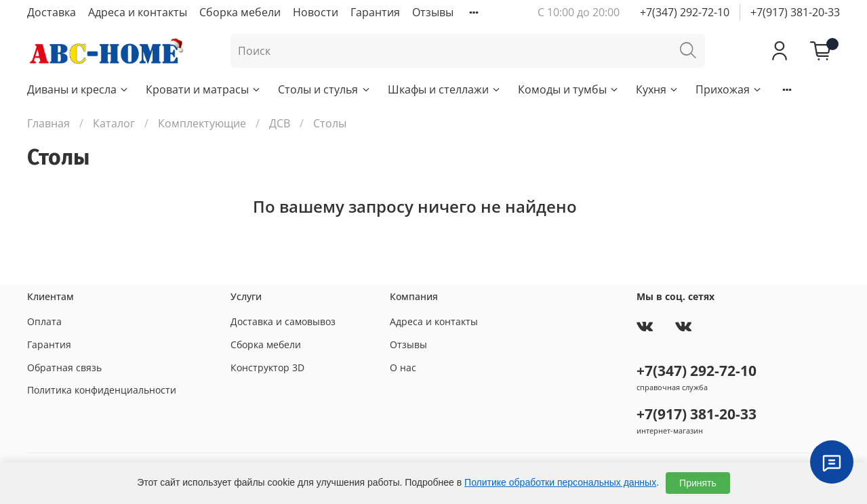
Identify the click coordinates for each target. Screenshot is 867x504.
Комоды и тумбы (569, 89)
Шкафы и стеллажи (445, 89)
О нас (403, 367)
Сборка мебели (240, 12)
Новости (316, 12)
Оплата (44, 321)
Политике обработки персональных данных (560, 482)
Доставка (52, 12)
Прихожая (729, 89)
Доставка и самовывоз (283, 321)
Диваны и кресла (78, 89)
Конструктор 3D (267, 367)
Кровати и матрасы (204, 89)
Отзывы (433, 12)
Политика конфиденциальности (102, 390)
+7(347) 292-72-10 (685, 12)
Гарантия (375, 12)
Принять (698, 483)
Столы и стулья (324, 89)
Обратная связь (64, 367)
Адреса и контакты (138, 12)
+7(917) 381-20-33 (795, 12)
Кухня (658, 89)
